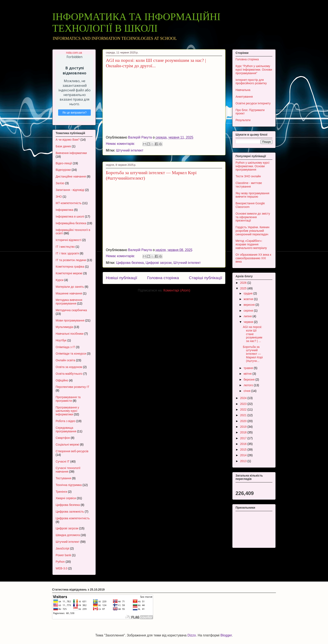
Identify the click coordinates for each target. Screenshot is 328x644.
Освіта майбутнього (69, 374)
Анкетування (244, 97)
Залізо (60, 183)
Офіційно (62, 380)
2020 (244, 421)
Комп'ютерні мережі (69, 273)
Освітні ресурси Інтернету (253, 103)
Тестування (63, 478)
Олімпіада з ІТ (65, 347)
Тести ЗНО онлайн (248, 176)
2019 (244, 427)
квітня (248, 374)
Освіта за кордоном (69, 367)
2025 (244, 288)
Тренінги (61, 492)
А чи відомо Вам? (68, 140)
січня (247, 391)
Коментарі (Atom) (177, 290)
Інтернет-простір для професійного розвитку (251, 82)
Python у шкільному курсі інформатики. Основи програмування (252, 166)
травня (249, 368)
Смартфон (63, 438)
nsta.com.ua (74, 53)
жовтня (249, 299)
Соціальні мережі (67, 444)
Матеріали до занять (70, 287)
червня (249, 322)
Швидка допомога (68, 535)
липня (248, 316)
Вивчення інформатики (71, 153)
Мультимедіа (64, 327)
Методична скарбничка (71, 310)
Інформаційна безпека (71, 223)
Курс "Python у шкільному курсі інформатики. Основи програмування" (254, 70)
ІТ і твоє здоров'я (67, 253)
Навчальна (243, 90)
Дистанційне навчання (71, 176)
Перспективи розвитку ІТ (72, 387)
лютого (249, 385)
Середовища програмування (66, 430)
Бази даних (63, 146)
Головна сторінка (163, 278)
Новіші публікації (122, 278)
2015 (244, 450)
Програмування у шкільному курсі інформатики (67, 411)
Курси (60, 280)
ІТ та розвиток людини (71, 260)
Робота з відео (66, 421)
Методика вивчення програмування (69, 302)
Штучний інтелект (130, 150)
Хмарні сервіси (66, 498)
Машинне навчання (69, 293)
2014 (244, 455)
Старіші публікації (206, 278)
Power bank (63, 555)
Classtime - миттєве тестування (249, 185)
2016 (244, 444)
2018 (244, 432)
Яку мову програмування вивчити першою (252, 195)
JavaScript (62, 548)
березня (249, 380)
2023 (244, 404)
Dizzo (192, 635)
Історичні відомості (69, 240)
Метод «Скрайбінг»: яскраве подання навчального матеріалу (251, 244)
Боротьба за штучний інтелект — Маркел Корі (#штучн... (253, 354)
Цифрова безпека (130, 263)
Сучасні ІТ (63, 461)
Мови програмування (70, 320)
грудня (248, 293)
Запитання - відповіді (70, 190)
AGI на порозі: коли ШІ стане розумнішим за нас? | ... (253, 334)
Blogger (226, 635)
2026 (244, 283)
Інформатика (64, 210)
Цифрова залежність (70, 512)
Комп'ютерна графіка (70, 267)
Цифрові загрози (159, 263)
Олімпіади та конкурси (71, 354)
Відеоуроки (63, 170)
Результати (243, 120)
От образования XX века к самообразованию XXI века (253, 258)
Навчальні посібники (70, 334)
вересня (249, 305)
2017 (244, 438)
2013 (244, 461)
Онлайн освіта (65, 360)
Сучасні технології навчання (68, 470)
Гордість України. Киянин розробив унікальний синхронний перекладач (252, 231)
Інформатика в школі (70, 216)
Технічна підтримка (69, 485)
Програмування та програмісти (68, 399)
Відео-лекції (64, 163)
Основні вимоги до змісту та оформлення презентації (253, 217)
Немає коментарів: (121, 144)
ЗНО (59, 197)
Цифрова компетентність (73, 518)
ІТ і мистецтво (65, 247)
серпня (249, 311)
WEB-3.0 (61, 568)
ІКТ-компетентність (69, 203)
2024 (244, 398)
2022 (244, 409)
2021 (244, 415)
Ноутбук (61, 340)
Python (60, 562)
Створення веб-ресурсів (72, 451)
